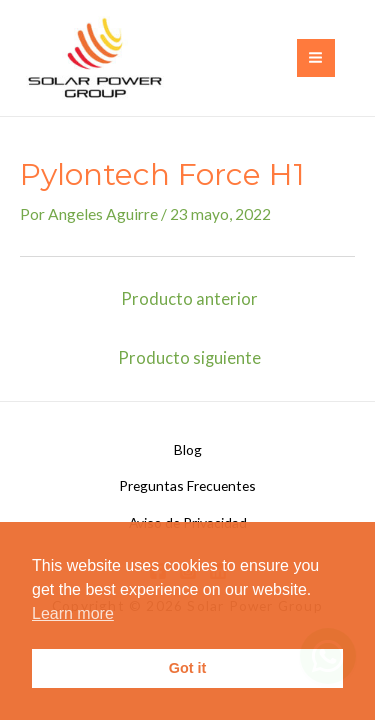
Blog (188, 449)
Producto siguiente (189, 358)
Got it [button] (188, 668)
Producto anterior (189, 299)
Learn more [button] (73, 613)
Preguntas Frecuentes (187, 485)
